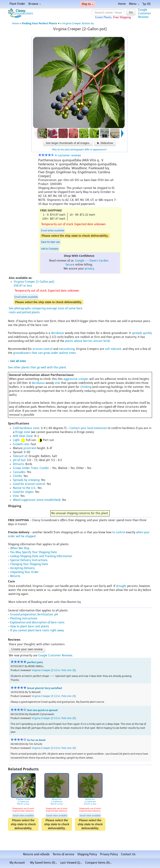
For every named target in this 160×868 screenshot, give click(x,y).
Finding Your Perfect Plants (41, 23)
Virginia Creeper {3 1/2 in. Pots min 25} (54, 670)
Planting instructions (24, 618)
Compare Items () (98, 863)
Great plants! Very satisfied (44, 688)
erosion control (43, 349)
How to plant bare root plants (30, 626)
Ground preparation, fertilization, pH (34, 615)
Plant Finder (17, 4)
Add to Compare (50, 249)
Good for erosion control (29, 484)
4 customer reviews (60, 155)
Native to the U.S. (24, 488)
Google (80, 261)
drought (121, 586)
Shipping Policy (87, 854)
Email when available (53, 231)
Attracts (18, 464)
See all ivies (18, 361)
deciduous (58, 333)
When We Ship (20, 548)
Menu (134, 4)
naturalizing (67, 349)
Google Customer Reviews (55, 655)
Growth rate (21, 444)
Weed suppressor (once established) (37, 500)
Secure (70, 265)
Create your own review (27, 649)
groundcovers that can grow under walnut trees (44, 353)
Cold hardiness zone (26, 428)
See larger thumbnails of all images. (68, 143)
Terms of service (63, 854)
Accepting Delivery (22, 568)
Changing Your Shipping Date (29, 564)
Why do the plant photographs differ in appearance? (79, 150)
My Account (17, 863)
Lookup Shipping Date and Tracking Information (41, 556)
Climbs (17, 476)
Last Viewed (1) (71, 863)
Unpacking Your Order (24, 572)
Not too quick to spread (42, 710)
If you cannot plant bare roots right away (37, 630)
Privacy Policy (109, 854)
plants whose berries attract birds (88, 341)
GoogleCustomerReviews (145, 13)
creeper (83, 379)
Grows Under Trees (25, 468)
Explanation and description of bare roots (37, 622)
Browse (35, 4)
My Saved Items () (44, 863)
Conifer (44, 468)
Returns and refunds (36, 854)
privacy (89, 269)
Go (131, 12)
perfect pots (35, 662)
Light (16, 440)
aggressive (71, 379)
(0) (146, 4)
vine (57, 383)
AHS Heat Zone (23, 436)
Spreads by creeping (26, 480)
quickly (147, 333)
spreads (137, 333)
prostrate (30, 448)
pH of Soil (19, 460)
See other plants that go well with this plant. (37, 367)
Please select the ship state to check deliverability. (75, 236)
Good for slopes (23, 492)
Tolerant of (20, 456)
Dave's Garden (99, 261)
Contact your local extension (88, 428)
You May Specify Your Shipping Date (34, 552)
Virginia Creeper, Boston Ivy (78, 23)
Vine (16, 496)
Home (122, 4)
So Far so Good (36, 740)
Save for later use (50, 242)
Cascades (19, 472)
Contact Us (128, 854)
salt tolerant (113, 349)
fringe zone (23, 432)
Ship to (88, 4)
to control (119, 532)
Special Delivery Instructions (29, 560)
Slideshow (105, 143)
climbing (86, 387)
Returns (15, 576)
